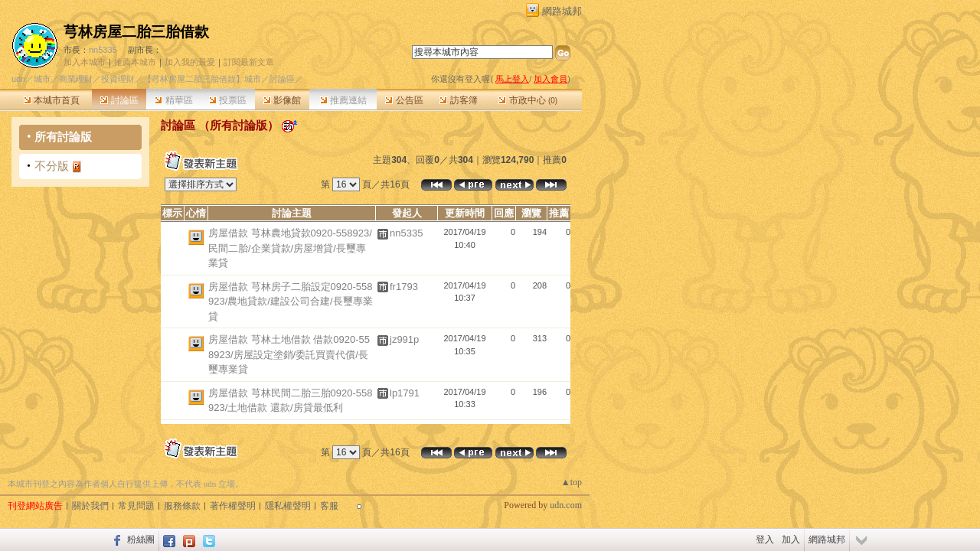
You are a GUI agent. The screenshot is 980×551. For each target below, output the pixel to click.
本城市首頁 (52, 100)
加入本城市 (85, 62)
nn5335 (103, 50)
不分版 (52, 166)
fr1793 (404, 287)
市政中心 (528, 100)
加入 (791, 540)
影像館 (282, 100)
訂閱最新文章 (249, 62)
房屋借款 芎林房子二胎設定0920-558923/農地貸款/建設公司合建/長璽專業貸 (291, 302)
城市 (42, 79)
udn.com (566, 505)
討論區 (119, 100)
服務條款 (182, 506)
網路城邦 (562, 11)
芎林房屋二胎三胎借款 (136, 32)
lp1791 (405, 393)
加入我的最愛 (190, 62)
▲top (572, 482)
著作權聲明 (233, 506)
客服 (329, 506)
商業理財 (76, 79)
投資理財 (118, 79)
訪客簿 (458, 100)
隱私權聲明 (288, 506)
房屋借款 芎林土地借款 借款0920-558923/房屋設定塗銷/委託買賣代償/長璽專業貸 (289, 354)
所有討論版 (63, 137)
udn (18, 79)
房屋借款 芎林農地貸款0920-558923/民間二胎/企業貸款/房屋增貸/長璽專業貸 (290, 248)
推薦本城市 (135, 62)
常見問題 (136, 506)
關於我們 (90, 506)
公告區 (404, 100)
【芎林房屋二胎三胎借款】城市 (202, 79)
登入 (765, 540)
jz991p (404, 339)
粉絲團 (141, 540)
